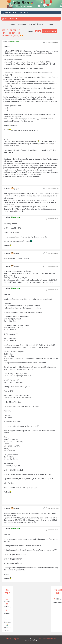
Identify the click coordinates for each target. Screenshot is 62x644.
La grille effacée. (46, 141)
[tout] (51, 24)
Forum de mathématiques (17, 24)
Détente (32, 24)
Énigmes (40, 24)
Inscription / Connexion (15, 13)
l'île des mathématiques (47, 639)
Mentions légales (13, 639)
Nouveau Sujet (11, 19)
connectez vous (7, 628)
